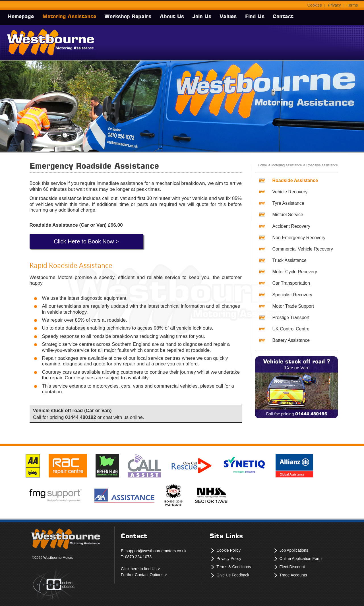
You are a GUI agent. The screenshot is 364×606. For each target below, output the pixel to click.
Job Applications (294, 550)
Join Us (208, 17)
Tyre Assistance (288, 203)
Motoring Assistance (71, 17)
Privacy (334, 5)
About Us (176, 17)
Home (262, 165)
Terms (352, 5)
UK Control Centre (291, 329)
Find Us (263, 17)
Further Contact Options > (144, 575)
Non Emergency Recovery (299, 238)
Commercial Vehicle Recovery (303, 249)
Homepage (22, 17)
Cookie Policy (228, 550)
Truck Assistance (289, 260)
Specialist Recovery (292, 295)
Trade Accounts (293, 575)
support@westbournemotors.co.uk (156, 551)
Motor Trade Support (293, 306)
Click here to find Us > (140, 569)
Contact (293, 17)
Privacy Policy (229, 559)
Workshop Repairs (131, 17)
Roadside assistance (322, 165)
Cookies (315, 5)
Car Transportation (291, 283)
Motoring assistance (287, 165)
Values (235, 17)
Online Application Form (301, 559)
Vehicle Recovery (290, 192)
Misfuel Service (288, 215)
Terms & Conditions (234, 567)
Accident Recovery (291, 226)
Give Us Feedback (233, 575)
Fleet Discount (292, 567)
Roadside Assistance (295, 180)
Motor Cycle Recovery (295, 272)
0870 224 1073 (138, 557)
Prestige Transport (291, 318)
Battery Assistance (291, 340)
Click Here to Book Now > (86, 241)
